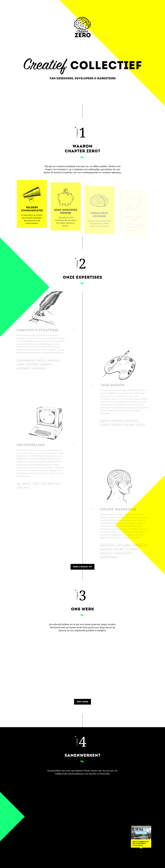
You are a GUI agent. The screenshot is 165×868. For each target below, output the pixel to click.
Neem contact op (83, 567)
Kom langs (82, 702)
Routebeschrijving (138, 845)
